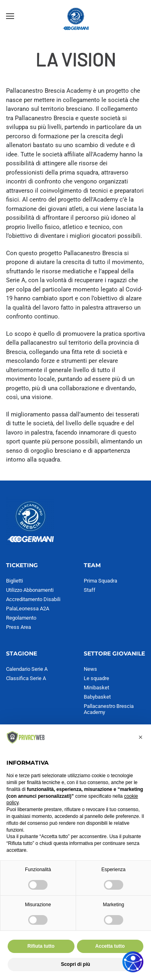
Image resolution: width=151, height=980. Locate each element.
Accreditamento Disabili (33, 599)
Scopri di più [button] (75, 964)
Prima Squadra (100, 581)
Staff (90, 590)
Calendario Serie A (27, 669)
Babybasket (97, 697)
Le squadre (96, 678)
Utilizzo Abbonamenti (30, 590)
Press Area (19, 627)
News (90, 669)
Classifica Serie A (26, 678)
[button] (10, 16)
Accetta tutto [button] (110, 946)
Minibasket (96, 688)
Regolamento (21, 618)
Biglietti (14, 581)
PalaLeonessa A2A (28, 609)
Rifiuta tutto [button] (41, 946)
